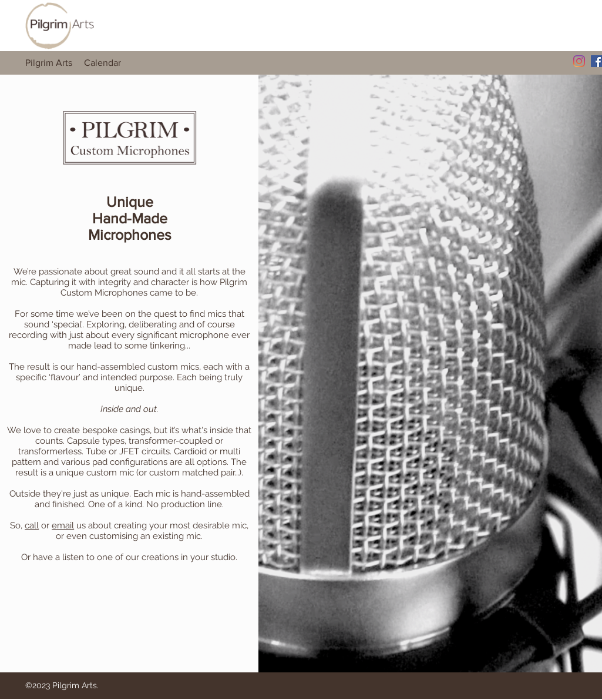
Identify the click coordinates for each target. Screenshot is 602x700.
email (63, 525)
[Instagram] (579, 61)
